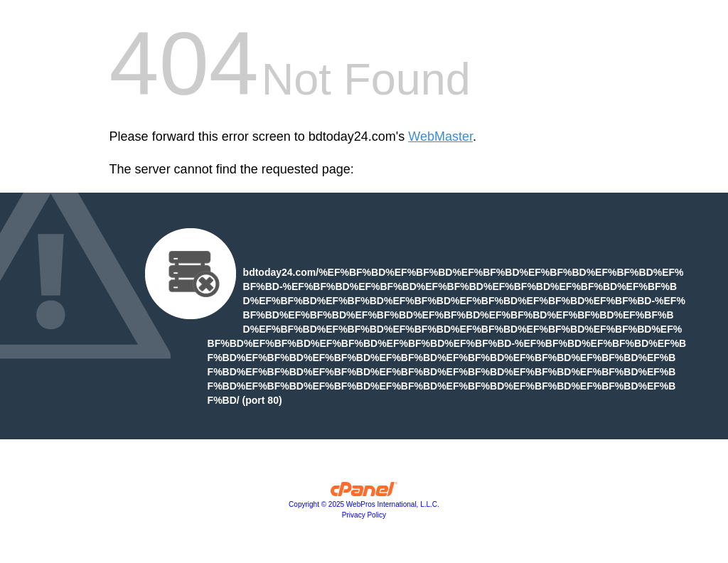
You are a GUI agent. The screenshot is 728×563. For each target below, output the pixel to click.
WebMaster (440, 136)
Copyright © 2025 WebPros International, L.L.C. (364, 504)
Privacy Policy (364, 515)
